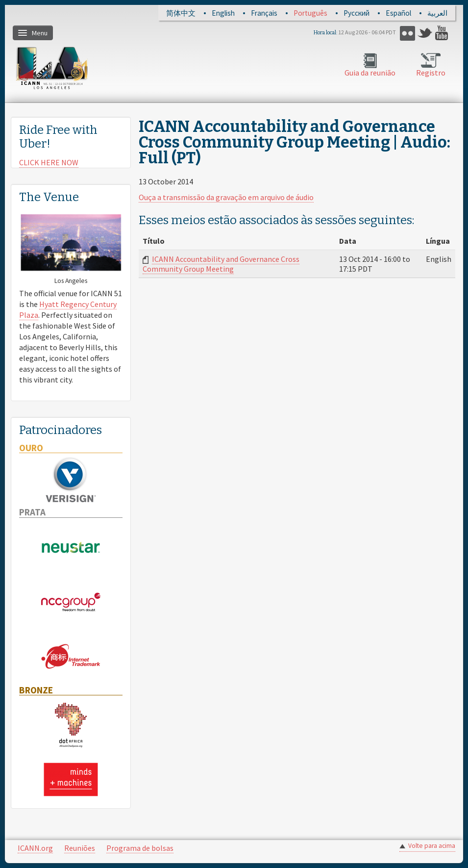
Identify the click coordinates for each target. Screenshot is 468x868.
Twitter (425, 33)
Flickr (407, 33)
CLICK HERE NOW (49, 162)
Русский (357, 13)
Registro (431, 73)
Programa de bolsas (140, 848)
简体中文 (181, 13)
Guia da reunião (370, 73)
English (223, 13)
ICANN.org (35, 848)
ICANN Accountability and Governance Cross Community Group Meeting (221, 264)
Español (398, 13)
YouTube (443, 33)
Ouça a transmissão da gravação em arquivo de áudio (226, 197)
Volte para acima (432, 846)
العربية (437, 13)
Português (310, 13)
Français (264, 13)
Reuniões (80, 848)
